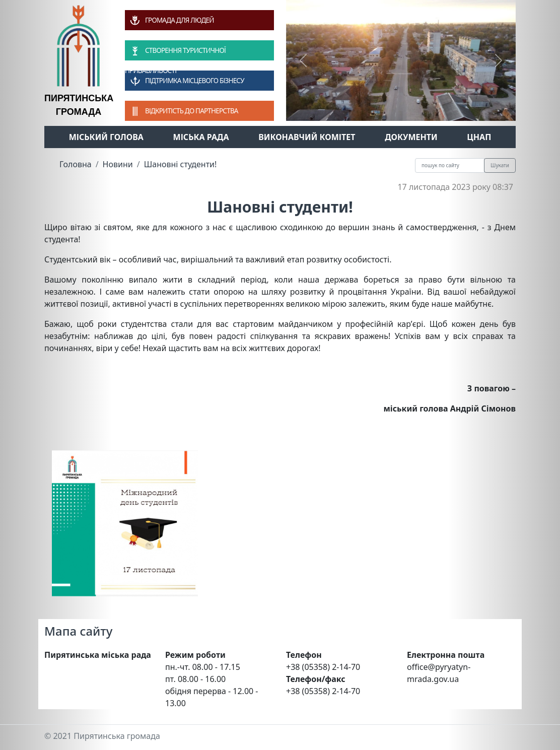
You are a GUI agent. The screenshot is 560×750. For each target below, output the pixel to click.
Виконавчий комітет (307, 137)
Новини (118, 164)
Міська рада (201, 137)
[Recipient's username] (450, 165)
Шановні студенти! (181, 164)
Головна (76, 164)
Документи (411, 137)
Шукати (500, 165)
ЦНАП (479, 137)
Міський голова (106, 137)
